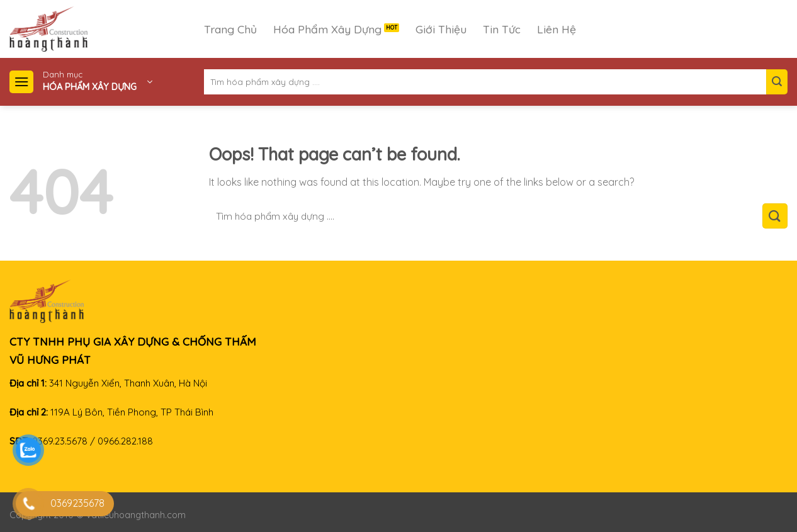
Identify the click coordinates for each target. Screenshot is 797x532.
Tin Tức (502, 29)
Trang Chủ (230, 29)
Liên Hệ (557, 29)
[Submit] (777, 82)
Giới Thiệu (441, 29)
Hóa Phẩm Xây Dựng (327, 29)
